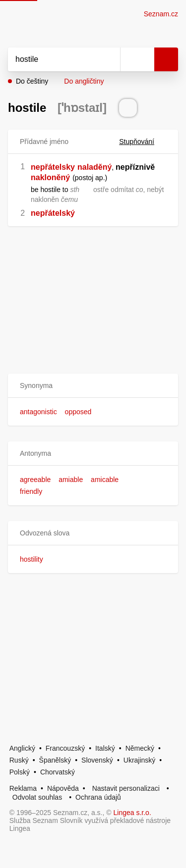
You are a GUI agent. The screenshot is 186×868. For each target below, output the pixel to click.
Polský (20, 772)
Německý (140, 748)
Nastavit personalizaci (126, 788)
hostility (31, 559)
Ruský (19, 760)
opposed (78, 412)
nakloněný (50, 177)
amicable (105, 480)
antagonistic (38, 412)
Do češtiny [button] (32, 81)
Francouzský (65, 748)
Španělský (55, 760)
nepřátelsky (53, 167)
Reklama (23, 788)
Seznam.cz (161, 14)
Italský (105, 748)
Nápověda (63, 788)
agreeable (35, 480)
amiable (71, 480)
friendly (31, 491)
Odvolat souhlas (37, 797)
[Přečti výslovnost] (128, 108)
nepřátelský (53, 213)
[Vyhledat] (53, 59)
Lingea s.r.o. (132, 813)
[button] (93, 386)
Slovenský (97, 760)
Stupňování (143, 142)
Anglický (22, 748)
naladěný (94, 167)
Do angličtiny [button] (84, 81)
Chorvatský (58, 772)
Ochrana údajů (98, 797)
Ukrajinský (140, 760)
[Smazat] (109, 59)
